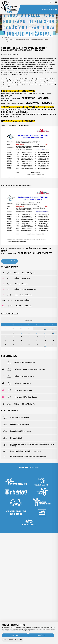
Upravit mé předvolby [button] (13, 640)
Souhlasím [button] (15, 635)
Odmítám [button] (41, 635)
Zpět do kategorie (9, 261)
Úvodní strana (5, 37)
